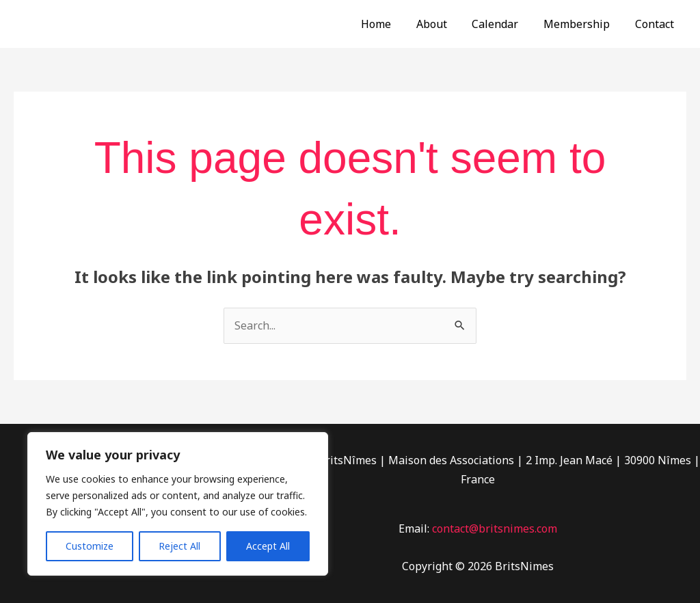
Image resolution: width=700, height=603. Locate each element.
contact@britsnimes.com (495, 528)
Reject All (179, 546)
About (443, 24)
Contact (656, 24)
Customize (90, 546)
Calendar (503, 24)
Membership (581, 24)
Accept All (268, 546)
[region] (178, 504)
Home (390, 24)
